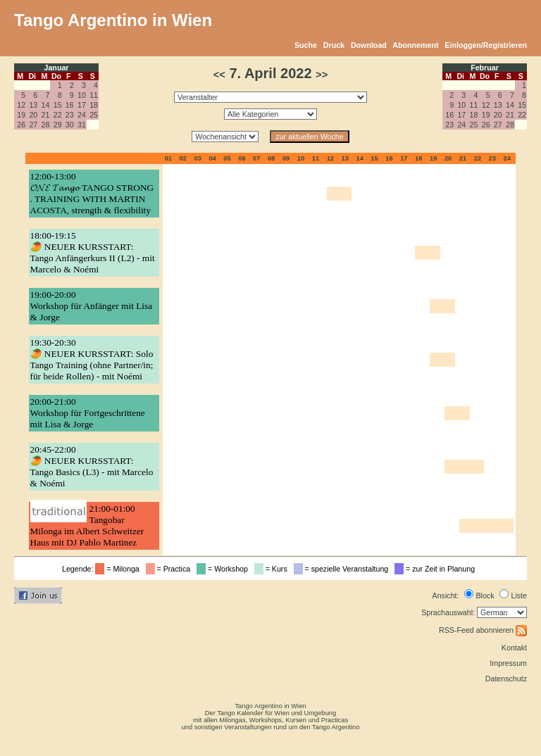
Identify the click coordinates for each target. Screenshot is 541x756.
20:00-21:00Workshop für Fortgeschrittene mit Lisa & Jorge (88, 413)
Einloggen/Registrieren (486, 45)
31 (82, 125)
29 (58, 125)
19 (21, 115)
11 (94, 95)
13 (33, 105)
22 (58, 115)
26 (21, 125)
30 (70, 125)
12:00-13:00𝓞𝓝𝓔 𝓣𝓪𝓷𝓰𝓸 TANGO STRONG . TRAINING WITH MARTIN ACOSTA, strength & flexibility (92, 193)
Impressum (508, 663)
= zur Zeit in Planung (437, 569)
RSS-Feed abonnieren (483, 630)
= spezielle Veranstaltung (343, 569)
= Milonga (119, 569)
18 (94, 105)
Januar (57, 68)
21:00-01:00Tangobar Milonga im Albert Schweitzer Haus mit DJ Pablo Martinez (87, 525)
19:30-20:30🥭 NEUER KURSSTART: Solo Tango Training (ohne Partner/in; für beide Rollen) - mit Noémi (92, 359)
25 (94, 115)
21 (46, 115)
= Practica (170, 569)
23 (70, 115)
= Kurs (273, 569)
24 (82, 115)
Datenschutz (506, 679)
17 (82, 105)
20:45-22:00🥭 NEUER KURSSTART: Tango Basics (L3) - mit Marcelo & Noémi (92, 466)
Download (369, 45)
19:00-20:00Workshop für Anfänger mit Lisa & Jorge (92, 306)
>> (322, 75)
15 (58, 105)
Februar (485, 68)
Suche (306, 45)
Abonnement (415, 45)
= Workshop (224, 569)
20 (33, 115)
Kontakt (514, 648)
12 (21, 105)
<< (219, 75)
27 (33, 125)
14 (46, 105)
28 (46, 125)
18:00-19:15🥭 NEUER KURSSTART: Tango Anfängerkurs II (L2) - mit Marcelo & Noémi (93, 252)
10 (82, 95)
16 (70, 105)
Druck (334, 45)
